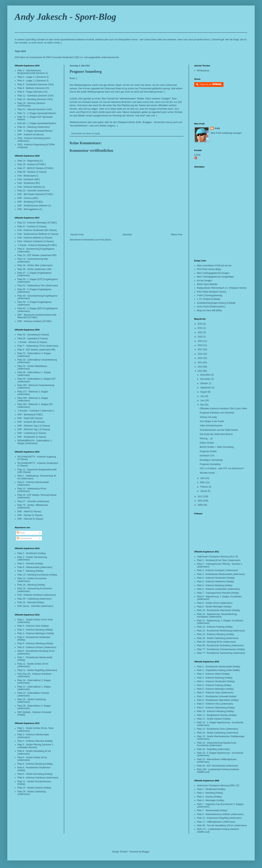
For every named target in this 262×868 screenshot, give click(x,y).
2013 (200, 367)
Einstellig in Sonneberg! (211, 460)
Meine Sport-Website (207, 284)
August (204, 392)
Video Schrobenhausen (211, 426)
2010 (200, 501)
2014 (200, 363)
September (206, 388)
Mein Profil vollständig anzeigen (226, 133)
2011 (200, 496)
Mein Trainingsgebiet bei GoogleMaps (215, 277)
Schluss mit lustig (208, 417)
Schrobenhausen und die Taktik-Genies (219, 430)
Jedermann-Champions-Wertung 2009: (216, 786)
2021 (200, 332)
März (203, 482)
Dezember (206, 375)
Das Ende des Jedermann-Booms (216, 434)
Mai (202, 405)
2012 (200, 371)
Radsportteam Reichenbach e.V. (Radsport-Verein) (222, 288)
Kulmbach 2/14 (207, 456)
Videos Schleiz (207, 443)
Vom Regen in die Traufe (212, 421)
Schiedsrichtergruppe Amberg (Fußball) (216, 303)
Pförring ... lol (206, 439)
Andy (217, 128)
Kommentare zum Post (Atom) (96, 240)
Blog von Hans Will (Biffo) (209, 310)
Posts (21, 533)
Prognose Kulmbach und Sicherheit (217, 413)
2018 (200, 345)
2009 (200, 505)
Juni (203, 400)
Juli (202, 396)
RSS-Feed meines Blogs (209, 269)
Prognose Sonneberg (86, 71)
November (206, 379)
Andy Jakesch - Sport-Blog (65, 17)
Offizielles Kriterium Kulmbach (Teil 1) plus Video (223, 409)
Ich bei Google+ (205, 281)
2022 (200, 328)
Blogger (146, 852)
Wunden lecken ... (209, 473)
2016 (200, 354)
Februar (204, 487)
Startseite (127, 235)
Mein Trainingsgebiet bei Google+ (213, 273)
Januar (204, 491)
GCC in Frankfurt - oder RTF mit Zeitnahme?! (222, 468)
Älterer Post (177, 235)
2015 (200, 358)
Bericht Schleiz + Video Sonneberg (217, 447)
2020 (200, 337)
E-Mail (197, 155)
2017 (200, 350)
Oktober (204, 383)
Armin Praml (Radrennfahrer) (211, 307)
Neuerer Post (77, 235)
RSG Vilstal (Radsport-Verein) (212, 292)
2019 (200, 341)
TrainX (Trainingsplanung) (210, 295)
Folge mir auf (211, 84)
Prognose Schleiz (208, 451)
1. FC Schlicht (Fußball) (209, 299)
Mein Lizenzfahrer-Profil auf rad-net (214, 266)
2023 (200, 324)
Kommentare (24, 538)
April (203, 478)
